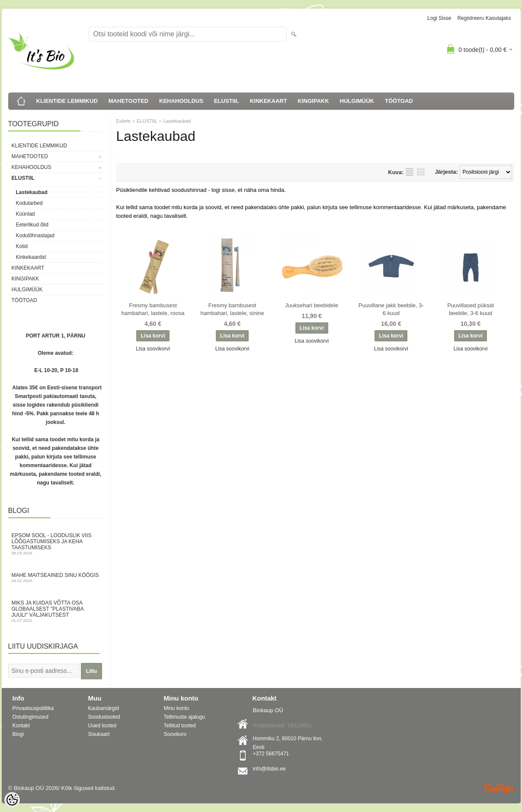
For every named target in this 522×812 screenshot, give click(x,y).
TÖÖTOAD (399, 101)
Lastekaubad (32, 192)
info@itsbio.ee (269, 769)
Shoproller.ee (499, 788)
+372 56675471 (271, 754)
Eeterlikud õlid (32, 225)
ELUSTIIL (227, 101)
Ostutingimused (30, 717)
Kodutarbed (29, 203)
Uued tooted (102, 726)
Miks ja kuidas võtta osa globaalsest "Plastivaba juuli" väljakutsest (56, 611)
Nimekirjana (410, 172)
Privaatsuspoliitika (33, 708)
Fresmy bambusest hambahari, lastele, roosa (153, 309)
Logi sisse (439, 18)
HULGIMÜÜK (357, 101)
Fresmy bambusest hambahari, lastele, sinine (232, 309)
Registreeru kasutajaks (484, 18)
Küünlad (26, 214)
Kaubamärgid (104, 708)
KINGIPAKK (314, 101)
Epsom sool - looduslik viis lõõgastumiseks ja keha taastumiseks (56, 544)
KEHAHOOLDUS (181, 101)
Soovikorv (175, 734)
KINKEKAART (269, 101)
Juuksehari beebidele (312, 305)
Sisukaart (99, 734)
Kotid (22, 246)
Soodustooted (104, 717)
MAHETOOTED (128, 101)
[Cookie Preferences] (12, 800)
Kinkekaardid (31, 257)
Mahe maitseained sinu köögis (56, 578)
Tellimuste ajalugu (184, 717)
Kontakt (21, 726)
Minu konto (177, 708)
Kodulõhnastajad (35, 236)
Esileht (123, 121)
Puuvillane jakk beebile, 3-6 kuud (391, 309)
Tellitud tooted (180, 726)
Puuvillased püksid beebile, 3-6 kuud (471, 309)
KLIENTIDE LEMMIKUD (67, 101)
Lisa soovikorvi (153, 349)
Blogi (18, 734)
